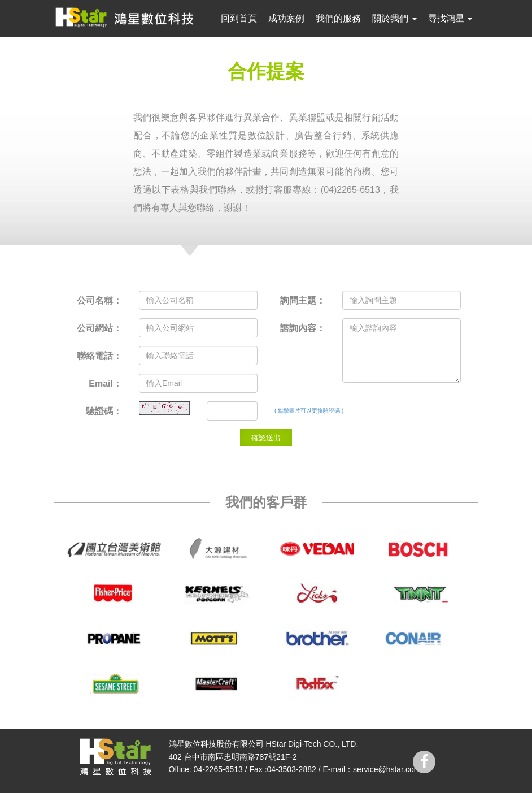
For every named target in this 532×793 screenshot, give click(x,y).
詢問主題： (303, 300)
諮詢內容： (303, 328)
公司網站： (99, 328)
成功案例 (286, 18)
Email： (105, 383)
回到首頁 (239, 18)
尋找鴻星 (450, 18)
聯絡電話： (99, 356)
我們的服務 (338, 18)
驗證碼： (104, 411)
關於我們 (394, 18)
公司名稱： (99, 300)
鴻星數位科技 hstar (127, 17)
